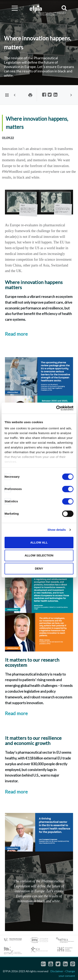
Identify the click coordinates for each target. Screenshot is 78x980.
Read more (16, 334)
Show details (57, 530)
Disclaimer (57, 971)
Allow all (39, 542)
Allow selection (39, 555)
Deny (39, 568)
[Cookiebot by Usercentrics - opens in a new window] (56, 408)
